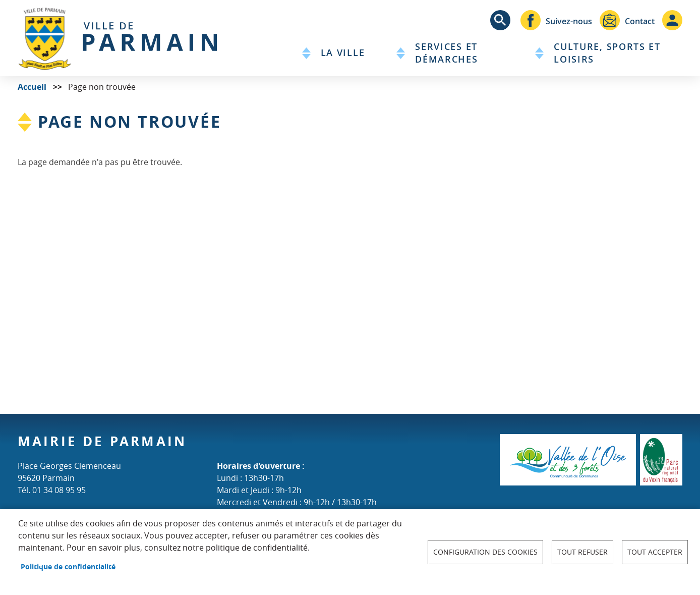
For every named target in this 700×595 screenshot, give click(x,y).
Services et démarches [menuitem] (446, 53)
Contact (640, 21)
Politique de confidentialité (68, 566)
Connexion (672, 20)
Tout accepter (655, 552)
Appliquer (500, 20)
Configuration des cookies (485, 552)
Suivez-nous (569, 21)
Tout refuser (582, 552)
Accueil (32, 87)
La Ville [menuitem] (343, 53)
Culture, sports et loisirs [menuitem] (607, 53)
